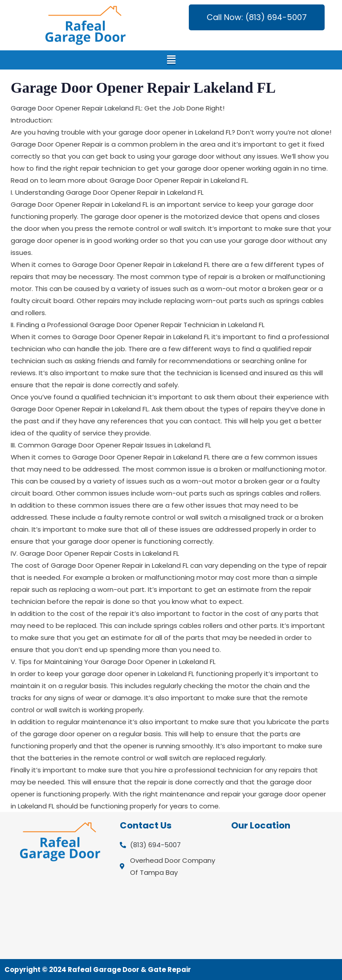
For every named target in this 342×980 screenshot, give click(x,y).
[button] (171, 60)
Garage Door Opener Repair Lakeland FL (76, 108)
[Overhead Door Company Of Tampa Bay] (282, 894)
